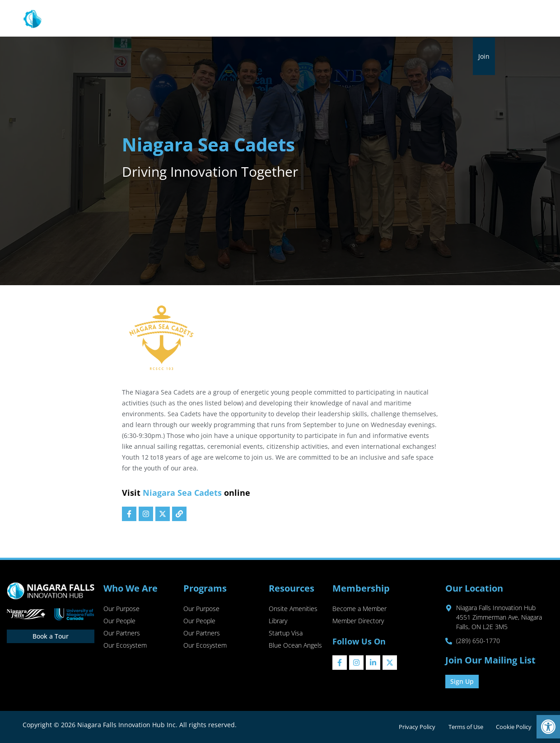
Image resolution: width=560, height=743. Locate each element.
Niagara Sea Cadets (182, 493)
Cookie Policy (513, 727)
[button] (548, 727)
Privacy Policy (413, 727)
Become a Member (359, 609)
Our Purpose (121, 609)
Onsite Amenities (293, 609)
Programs (216, 19)
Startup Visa (286, 634)
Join (484, 56)
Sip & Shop (439, 19)
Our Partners (122, 634)
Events (402, 19)
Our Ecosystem (125, 647)
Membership (324, 19)
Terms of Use (464, 727)
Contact (478, 19)
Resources (268, 19)
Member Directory (358, 622)
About (171, 19)
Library (371, 19)
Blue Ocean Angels (295, 647)
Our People (119, 622)
